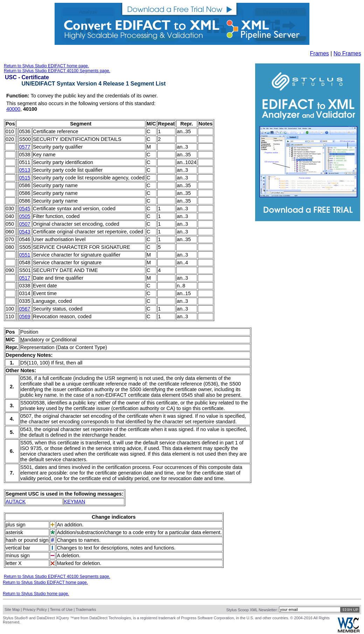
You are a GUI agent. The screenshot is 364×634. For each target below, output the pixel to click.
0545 (24, 209)
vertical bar (18, 548)
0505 (24, 216)
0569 (24, 316)
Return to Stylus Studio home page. (36, 594)
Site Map (12, 609)
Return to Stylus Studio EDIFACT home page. (46, 66)
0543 (24, 232)
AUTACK (16, 502)
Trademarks (86, 609)
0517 (24, 278)
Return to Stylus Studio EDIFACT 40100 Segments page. (57, 71)
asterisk (14, 532)
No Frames (347, 53)
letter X (14, 563)
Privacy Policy (35, 609)
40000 (13, 109)
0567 (24, 309)
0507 (24, 224)
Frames (320, 53)
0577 (24, 147)
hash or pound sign (27, 540)
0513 (24, 170)
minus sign (18, 555)
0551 (24, 255)
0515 (24, 178)
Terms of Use (61, 609)
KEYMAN (75, 502)
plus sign (16, 525)
